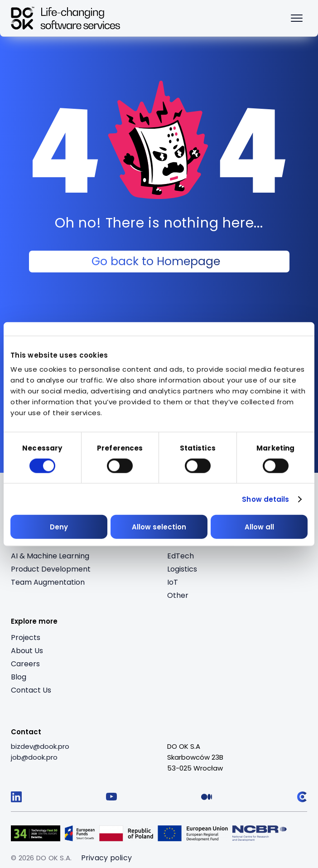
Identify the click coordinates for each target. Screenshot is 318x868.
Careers (25, 664)
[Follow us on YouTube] (111, 797)
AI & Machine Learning (50, 556)
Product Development (51, 569)
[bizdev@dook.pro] (40, 747)
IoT (173, 582)
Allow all (259, 527)
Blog (19, 677)
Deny (59, 527)
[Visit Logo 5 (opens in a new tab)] (260, 833)
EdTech (181, 556)
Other (178, 595)
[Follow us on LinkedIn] (16, 797)
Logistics (182, 569)
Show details (265, 499)
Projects (26, 638)
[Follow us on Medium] (207, 797)
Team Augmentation (48, 582)
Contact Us (31, 690)
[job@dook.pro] (34, 757)
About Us (27, 651)
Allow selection (159, 527)
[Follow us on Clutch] (302, 797)
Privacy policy (107, 858)
